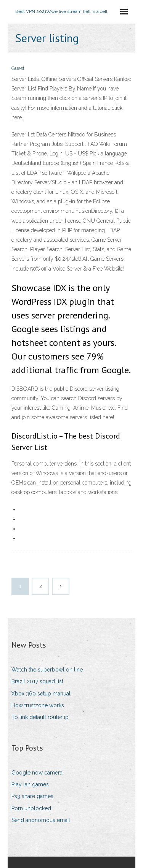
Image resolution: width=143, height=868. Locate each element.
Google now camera (37, 773)
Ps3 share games (32, 796)
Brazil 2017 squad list (37, 681)
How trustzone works (38, 705)
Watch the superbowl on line (47, 670)
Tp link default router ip (40, 717)
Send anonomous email (41, 820)
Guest (18, 68)
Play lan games (30, 784)
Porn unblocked (31, 808)
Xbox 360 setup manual (41, 694)
